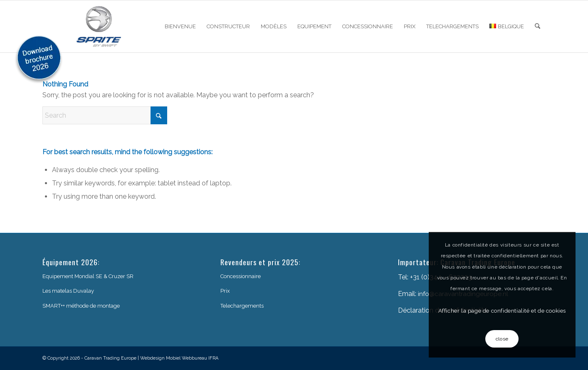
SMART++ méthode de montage (81, 306)
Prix (225, 291)
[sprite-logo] (99, 26)
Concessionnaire (241, 276)
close (502, 339)
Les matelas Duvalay (68, 291)
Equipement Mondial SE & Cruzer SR (88, 276)
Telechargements (242, 306)
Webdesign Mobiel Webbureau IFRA (179, 358)
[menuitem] (180, 26)
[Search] (537, 26)
